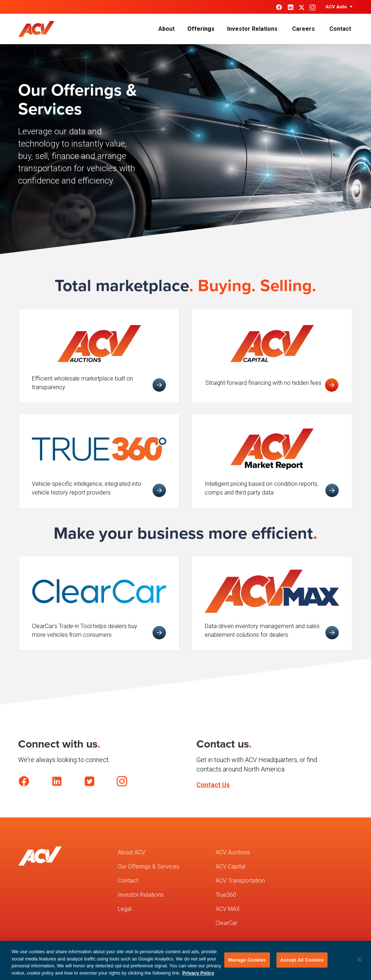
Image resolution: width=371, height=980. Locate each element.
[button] (338, 7)
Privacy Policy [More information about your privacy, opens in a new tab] (198, 976)
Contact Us (213, 785)
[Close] (359, 963)
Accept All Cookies (302, 963)
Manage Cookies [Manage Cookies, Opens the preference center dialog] (247, 963)
